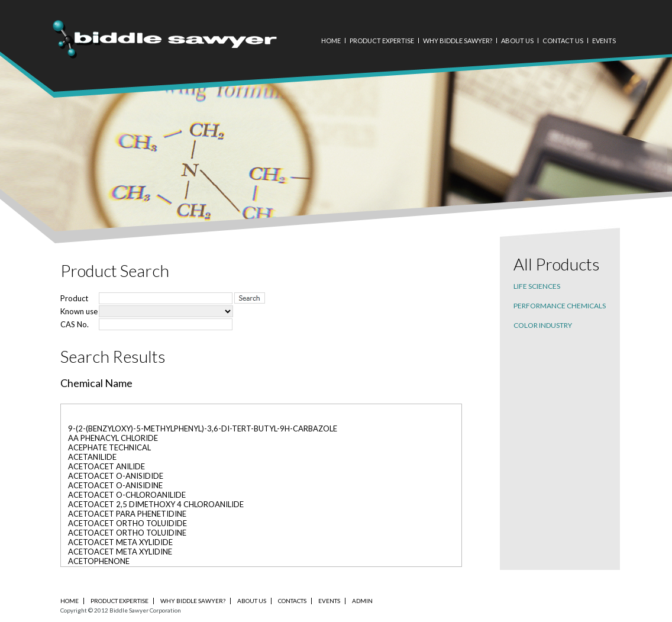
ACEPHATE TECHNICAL (109, 447)
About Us (517, 41)
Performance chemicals (560, 306)
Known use (79, 311)
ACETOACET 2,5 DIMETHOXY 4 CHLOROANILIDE (156, 504)
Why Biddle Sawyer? (458, 41)
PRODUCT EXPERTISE (119, 601)
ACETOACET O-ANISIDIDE (116, 476)
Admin (362, 601)
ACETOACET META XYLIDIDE (120, 542)
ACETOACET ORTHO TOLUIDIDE (127, 523)
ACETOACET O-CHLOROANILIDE (127, 495)
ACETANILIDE (92, 457)
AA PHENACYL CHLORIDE (113, 438)
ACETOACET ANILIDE (106, 466)
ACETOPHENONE (99, 561)
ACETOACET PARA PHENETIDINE (127, 514)
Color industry (543, 325)
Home (331, 41)
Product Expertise (382, 41)
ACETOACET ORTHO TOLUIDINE (127, 533)
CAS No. (75, 324)
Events (604, 41)
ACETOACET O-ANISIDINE (115, 485)
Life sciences (537, 286)
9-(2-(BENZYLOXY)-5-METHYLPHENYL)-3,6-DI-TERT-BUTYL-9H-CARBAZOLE (203, 428)
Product (74, 298)
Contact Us (563, 41)
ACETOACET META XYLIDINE (120, 552)
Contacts (292, 601)
